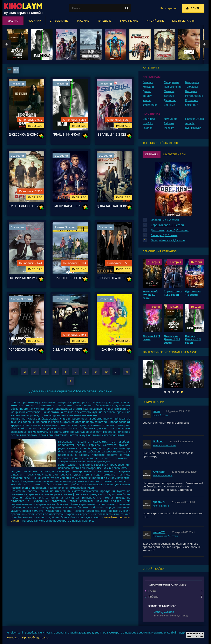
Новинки (35, 21)
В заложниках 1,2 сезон (165, 536)
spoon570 (159, 502)
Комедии (148, 87)
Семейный (192, 105)
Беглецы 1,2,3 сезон (114, 134)
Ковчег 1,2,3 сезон (163, 475)
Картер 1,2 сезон (71, 278)
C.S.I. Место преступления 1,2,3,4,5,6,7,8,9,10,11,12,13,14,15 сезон (70, 349)
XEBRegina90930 (164, 612)
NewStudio (171, 119)
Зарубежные (59, 21)
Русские (83, 21)
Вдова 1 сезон (160, 415)
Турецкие (104, 21)
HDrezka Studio (195, 119)
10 (42, 140)
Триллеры (192, 87)
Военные (169, 105)
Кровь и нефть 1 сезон (114, 278)
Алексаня (159, 472)
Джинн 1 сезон (114, 349)
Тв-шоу (147, 96)
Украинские (129, 21)
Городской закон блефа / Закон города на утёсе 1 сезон (26, 349)
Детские (169, 96)
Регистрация (169, 8)
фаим (156, 411)
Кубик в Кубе (193, 128)
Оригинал (149, 119)
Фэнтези (169, 91)
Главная (13, 21)
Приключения (173, 87)
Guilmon (158, 441)
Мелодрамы (172, 82)
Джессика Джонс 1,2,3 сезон (26, 134)
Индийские (155, 21)
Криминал (192, 100)
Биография (192, 82)
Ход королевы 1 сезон (164, 445)
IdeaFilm (169, 128)
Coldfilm (148, 128)
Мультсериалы (183, 21)
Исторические (194, 96)
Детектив (170, 100)
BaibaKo (169, 123)
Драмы (147, 91)
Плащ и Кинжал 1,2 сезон (70, 134)
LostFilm (148, 123)
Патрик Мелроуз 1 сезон (26, 278)
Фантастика (150, 105)
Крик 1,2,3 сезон (162, 506)
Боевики (148, 82)
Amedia (190, 123)
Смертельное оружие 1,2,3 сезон (26, 206)
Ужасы (147, 100)
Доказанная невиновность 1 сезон (114, 206)
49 (126, 372)
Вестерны (191, 91)
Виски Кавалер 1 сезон (70, 206)
